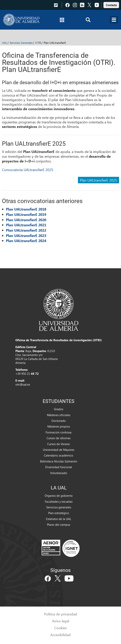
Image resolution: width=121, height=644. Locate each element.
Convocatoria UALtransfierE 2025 (28, 170)
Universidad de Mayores (59, 450)
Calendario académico (59, 455)
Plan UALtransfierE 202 (25, 236)
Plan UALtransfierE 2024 (26, 241)
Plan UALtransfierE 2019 (26, 214)
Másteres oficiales (59, 415)
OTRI (38, 43)
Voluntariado (59, 473)
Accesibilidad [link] (60, 635)
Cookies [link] (60, 628)
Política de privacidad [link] (61, 614)
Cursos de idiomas (59, 438)
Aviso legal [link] (61, 621)
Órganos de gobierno (59, 496)
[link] (111, 4)
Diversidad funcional (59, 467)
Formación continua (59, 432)
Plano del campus (59, 525)
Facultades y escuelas (59, 501)
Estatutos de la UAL (59, 519)
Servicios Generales (21, 43)
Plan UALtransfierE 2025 (98, 180)
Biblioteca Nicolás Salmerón (59, 461)
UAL (5, 43)
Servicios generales (59, 507)
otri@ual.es (23, 384)
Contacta (111, 5)
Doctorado (59, 421)
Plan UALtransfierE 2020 (26, 220)
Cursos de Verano (59, 444)
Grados (59, 409)
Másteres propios (59, 426)
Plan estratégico (59, 513)
